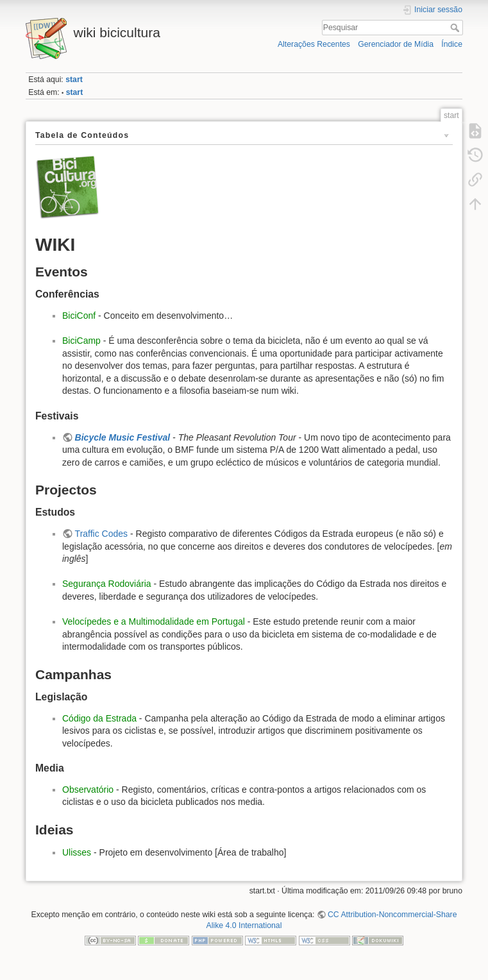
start (74, 80)
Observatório (88, 790)
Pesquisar (456, 28)
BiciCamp (81, 341)
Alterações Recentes (314, 44)
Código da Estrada (99, 718)
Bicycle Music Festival (123, 437)
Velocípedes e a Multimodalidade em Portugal (154, 621)
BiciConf (79, 316)
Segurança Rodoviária (107, 584)
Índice (452, 44)
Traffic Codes (101, 534)
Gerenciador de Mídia (396, 44)
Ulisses (77, 852)
